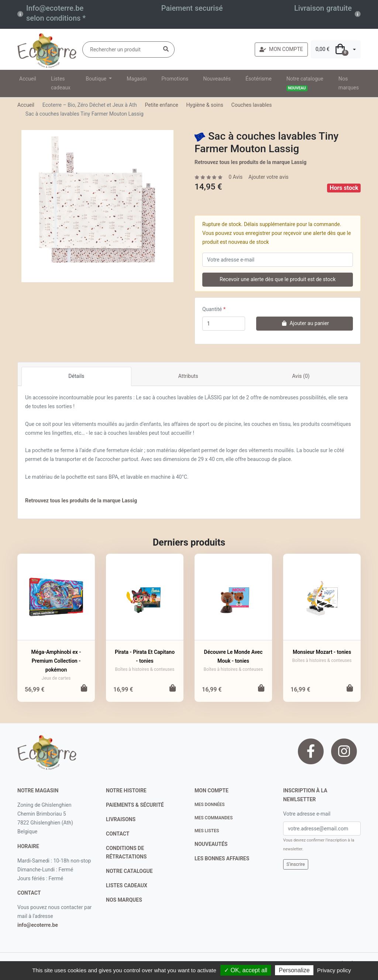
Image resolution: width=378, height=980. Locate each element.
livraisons (121, 819)
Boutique (97, 79)
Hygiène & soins (205, 105)
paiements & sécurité (135, 805)
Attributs (188, 376)
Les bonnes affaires (222, 858)
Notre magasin (38, 791)
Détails (76, 376)
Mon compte (212, 791)
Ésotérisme (259, 79)
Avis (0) (301, 376)
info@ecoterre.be (38, 925)
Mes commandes (214, 818)
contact (29, 893)
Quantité (212, 309)
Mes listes (207, 831)
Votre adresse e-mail (307, 814)
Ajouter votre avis (269, 177)
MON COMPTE (281, 49)
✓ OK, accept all (246, 970)
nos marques (124, 900)
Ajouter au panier (305, 323)
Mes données (210, 805)
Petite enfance (161, 105)
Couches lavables (252, 105)
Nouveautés (217, 79)
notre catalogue (129, 871)
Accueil (28, 79)
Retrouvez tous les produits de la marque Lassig (250, 162)
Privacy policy (334, 970)
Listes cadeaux (61, 83)
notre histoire (126, 791)
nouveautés (211, 844)
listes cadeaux (127, 885)
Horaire (28, 846)
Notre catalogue (305, 83)
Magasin (137, 79)
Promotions (175, 79)
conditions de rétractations (126, 853)
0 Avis (236, 177)
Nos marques (349, 83)
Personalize (294, 970)
